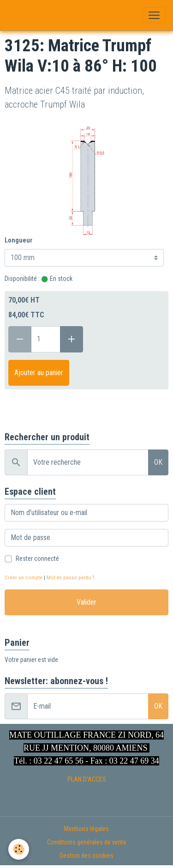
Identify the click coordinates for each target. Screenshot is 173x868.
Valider (86, 602)
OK (158, 462)
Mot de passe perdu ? (70, 578)
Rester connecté (37, 558)
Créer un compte (24, 578)
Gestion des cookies (86, 856)
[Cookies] (19, 849)
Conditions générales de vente (87, 842)
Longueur (18, 240)
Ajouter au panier (39, 373)
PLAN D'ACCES (87, 779)
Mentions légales (86, 829)
